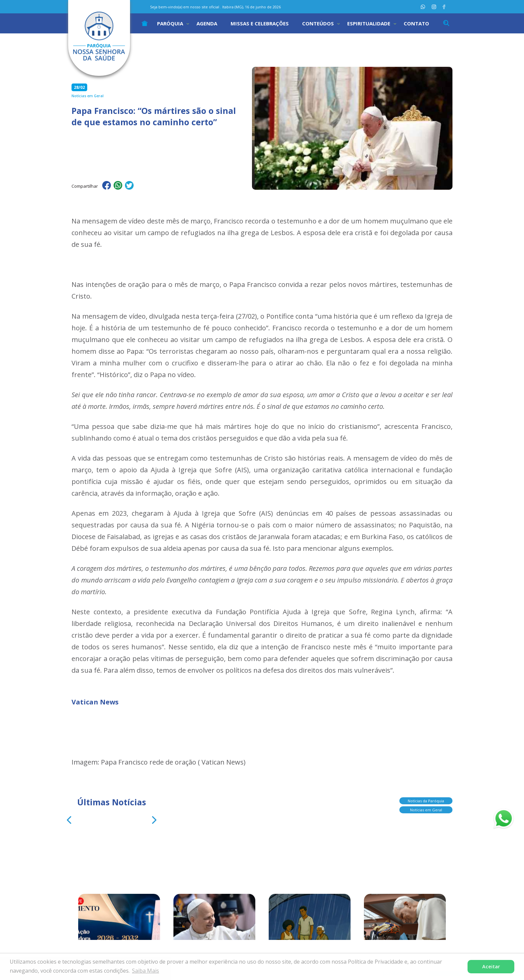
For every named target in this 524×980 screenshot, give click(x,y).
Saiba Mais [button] (146, 971)
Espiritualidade (369, 23)
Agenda (207, 23)
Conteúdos (318, 23)
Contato (416, 23)
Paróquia (170, 23)
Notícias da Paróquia (426, 799)
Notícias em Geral (426, 808)
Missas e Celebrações (260, 23)
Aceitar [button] (491, 966)
